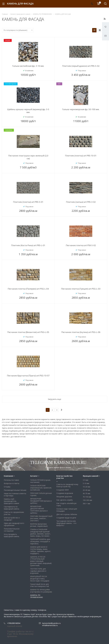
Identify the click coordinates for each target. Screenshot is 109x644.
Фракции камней (91, 463)
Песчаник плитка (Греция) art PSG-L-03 (81, 289)
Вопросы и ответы (12, 470)
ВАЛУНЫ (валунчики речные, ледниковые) (39, 512)
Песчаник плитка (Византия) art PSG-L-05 (28, 332)
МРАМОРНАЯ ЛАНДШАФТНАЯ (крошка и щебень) (41, 488)
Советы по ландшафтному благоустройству (67, 472)
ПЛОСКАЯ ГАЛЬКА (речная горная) (41, 481)
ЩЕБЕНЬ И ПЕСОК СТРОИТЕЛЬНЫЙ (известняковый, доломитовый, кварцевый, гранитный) (41, 548)
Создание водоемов (65, 480)
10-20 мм (86, 474)
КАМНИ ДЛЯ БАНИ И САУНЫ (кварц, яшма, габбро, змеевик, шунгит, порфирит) (41, 537)
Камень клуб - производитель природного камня (11, 488)
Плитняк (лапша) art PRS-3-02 (81, 202)
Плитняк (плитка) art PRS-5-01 (28, 202)
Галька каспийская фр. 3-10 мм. (28, 66)
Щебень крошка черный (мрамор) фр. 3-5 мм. (28, 111)
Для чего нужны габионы (67, 501)
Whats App (97, 635)
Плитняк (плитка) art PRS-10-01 (81, 156)
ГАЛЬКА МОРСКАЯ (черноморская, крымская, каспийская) (41, 475)
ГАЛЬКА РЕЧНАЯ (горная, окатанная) (40, 468)
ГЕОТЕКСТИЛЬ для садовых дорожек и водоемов (38, 558)
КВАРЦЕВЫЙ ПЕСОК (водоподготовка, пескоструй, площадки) (40, 566)
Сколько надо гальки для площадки (67, 497)
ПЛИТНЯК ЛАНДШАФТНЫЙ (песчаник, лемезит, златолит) (41, 505)
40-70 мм (86, 480)
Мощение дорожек (64, 484)
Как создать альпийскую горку (66, 491)
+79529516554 (14, 610)
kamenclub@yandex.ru (51, 610)
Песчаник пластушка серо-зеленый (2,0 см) (28, 157)
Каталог (34, 463)
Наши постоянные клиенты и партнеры (15, 482)
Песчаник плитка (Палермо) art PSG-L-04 (28, 289)
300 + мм (86, 491)
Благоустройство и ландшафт (12, 506)
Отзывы (7, 474)
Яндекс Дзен (103, 635)
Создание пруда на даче (66, 505)
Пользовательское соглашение (12, 517)
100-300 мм (87, 487)
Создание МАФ (63, 477)
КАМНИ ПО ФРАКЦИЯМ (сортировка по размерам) (41, 578)
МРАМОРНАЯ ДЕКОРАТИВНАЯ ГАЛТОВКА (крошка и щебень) (39, 497)
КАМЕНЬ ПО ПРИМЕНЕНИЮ (37, 583)
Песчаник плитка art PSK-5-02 (81, 245)
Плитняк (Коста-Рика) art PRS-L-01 (28, 245)
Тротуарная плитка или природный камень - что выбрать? (66, 510)
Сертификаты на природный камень (12, 495)
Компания (8, 463)
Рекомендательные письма (15, 477)
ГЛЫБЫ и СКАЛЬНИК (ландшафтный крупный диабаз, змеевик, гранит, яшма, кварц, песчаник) (40, 520)
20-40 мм (86, 477)
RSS (105, 19)
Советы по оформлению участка (14, 500)
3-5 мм (85, 467)
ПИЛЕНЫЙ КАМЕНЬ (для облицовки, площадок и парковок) (40, 528)
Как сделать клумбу (65, 487)
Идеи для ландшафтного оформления (14, 511)
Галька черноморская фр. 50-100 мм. (81, 109)
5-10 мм (86, 470)
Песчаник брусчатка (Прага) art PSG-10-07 (28, 376)
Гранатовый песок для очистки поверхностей (40, 572)
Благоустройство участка (64, 464)
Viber (91, 635)
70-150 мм (87, 484)
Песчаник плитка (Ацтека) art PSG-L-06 (81, 332)
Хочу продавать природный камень (12, 522)
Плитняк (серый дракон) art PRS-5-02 (81, 66)
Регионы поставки (11, 467)
